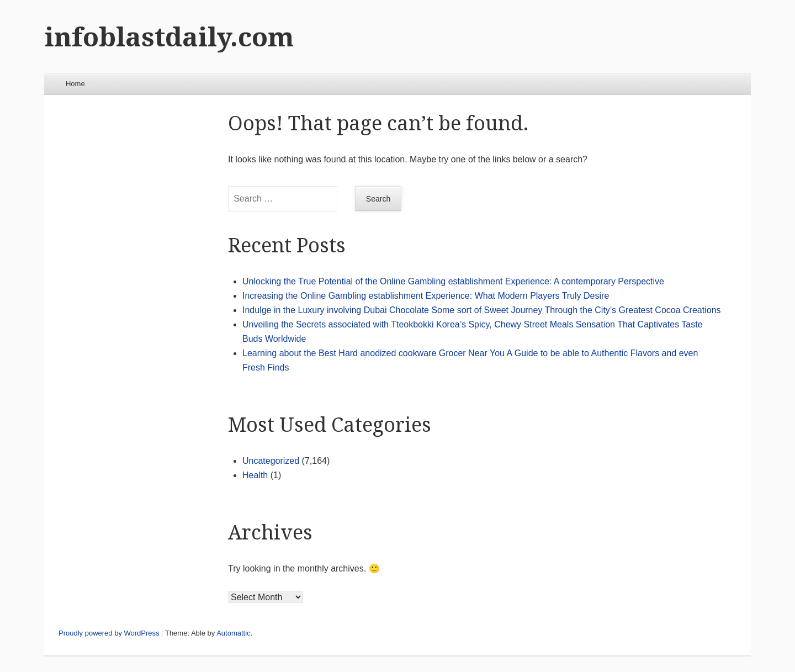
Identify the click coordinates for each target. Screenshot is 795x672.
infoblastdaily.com (169, 37)
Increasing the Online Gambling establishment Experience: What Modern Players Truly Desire (426, 296)
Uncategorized (271, 461)
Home (75, 84)
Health (255, 475)
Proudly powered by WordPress (109, 633)
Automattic (233, 633)
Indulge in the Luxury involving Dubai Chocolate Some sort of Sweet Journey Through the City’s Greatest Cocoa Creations (482, 310)
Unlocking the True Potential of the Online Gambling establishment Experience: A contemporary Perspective (453, 281)
